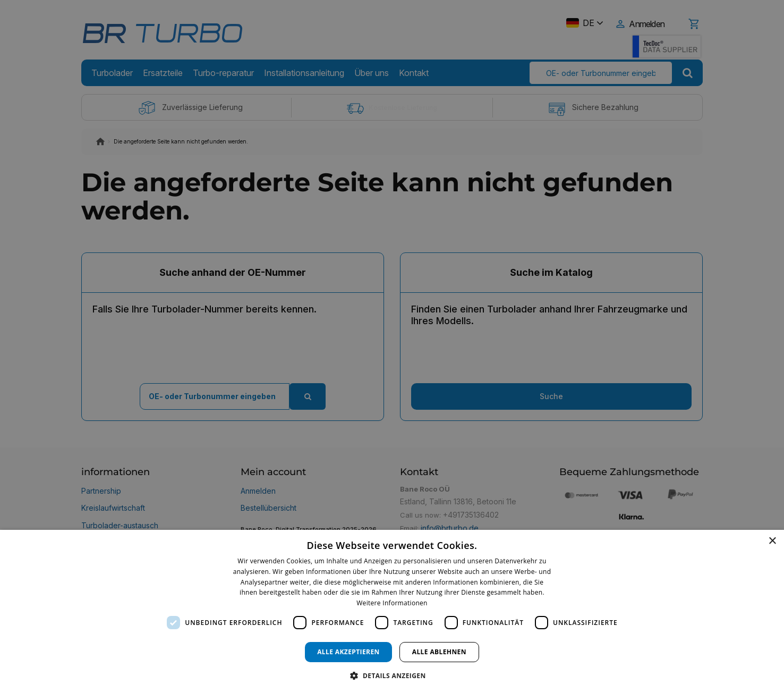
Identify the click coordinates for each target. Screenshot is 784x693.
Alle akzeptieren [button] (348, 652)
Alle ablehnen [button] (439, 652)
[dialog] (392, 611)
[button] (392, 675)
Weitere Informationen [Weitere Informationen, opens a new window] (392, 603)
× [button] (772, 541)
